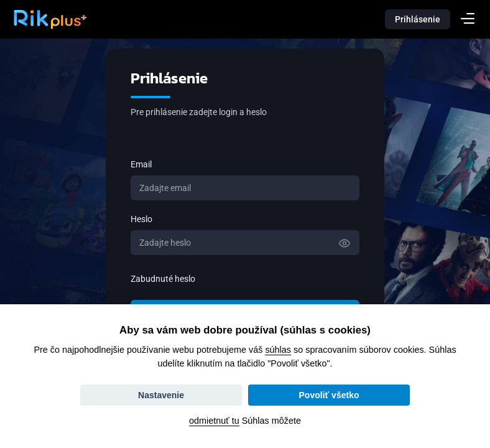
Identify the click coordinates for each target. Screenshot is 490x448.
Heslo (141, 219)
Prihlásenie (418, 19)
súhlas (278, 350)
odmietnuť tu (214, 421)
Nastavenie (161, 395)
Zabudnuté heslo (163, 279)
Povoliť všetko (329, 395)
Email (141, 164)
